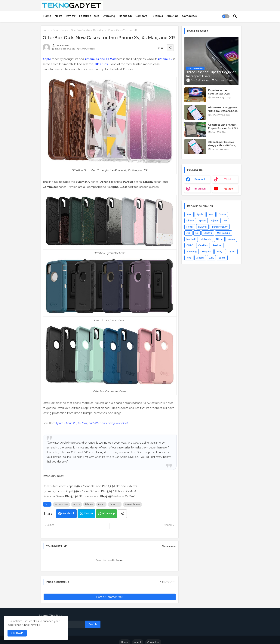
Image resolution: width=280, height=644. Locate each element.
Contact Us (189, 16)
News (58, 16)
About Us (172, 16)
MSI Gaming (224, 233)
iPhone (89, 504)
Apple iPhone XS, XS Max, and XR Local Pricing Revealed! (92, 423)
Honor (190, 227)
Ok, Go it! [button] (17, 633)
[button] (226, 16)
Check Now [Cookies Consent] (29, 625)
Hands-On (125, 16)
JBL (188, 233)
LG (197, 233)
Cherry (190, 221)
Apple (47, 59)
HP (225, 221)
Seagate (207, 252)
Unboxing (109, 16)
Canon (222, 214)
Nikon (219, 239)
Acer (189, 214)
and (100, 59)
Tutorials (157, 16)
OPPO (190, 245)
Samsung (192, 252)
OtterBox (101, 64)
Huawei (202, 227)
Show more (169, 546)
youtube (228, 189)
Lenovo (208, 233)
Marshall (191, 239)
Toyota (231, 252)
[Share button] (122, 514)
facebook (200, 179)
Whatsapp (108, 513)
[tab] (47, 16)
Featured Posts (89, 16)
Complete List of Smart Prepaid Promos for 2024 (223, 126)
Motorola (206, 239)
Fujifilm (215, 221)
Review (71, 16)
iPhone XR (165, 59)
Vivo (189, 258)
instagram (200, 189)
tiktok (228, 179)
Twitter (89, 513)
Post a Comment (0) (109, 597)
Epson (202, 221)
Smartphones (60, 30)
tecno (222, 258)
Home (47, 16)
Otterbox (115, 504)
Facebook (69, 513)
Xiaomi (200, 258)
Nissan (231, 239)
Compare (141, 16)
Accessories (61, 504)
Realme (217, 245)
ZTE (211, 258)
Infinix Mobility (220, 227)
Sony (219, 252)
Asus (211, 214)
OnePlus (203, 245)
